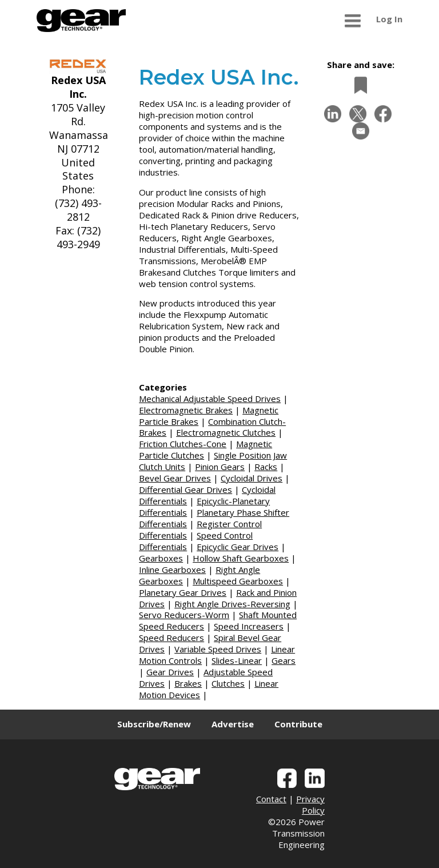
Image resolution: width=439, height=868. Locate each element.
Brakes (188, 683)
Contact (271, 799)
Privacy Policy (310, 805)
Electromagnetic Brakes (186, 410)
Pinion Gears (220, 467)
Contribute (298, 724)
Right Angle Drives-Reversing (232, 604)
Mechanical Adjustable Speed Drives (210, 399)
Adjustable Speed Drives (206, 678)
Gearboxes (161, 558)
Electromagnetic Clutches (226, 432)
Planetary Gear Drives (183, 592)
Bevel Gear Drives (175, 478)
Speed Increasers (249, 626)
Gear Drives (170, 672)
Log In (389, 19)
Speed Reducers (171, 638)
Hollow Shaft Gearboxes (241, 558)
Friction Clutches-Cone (183, 444)
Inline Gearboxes (172, 570)
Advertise (233, 724)
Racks (266, 467)
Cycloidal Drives (252, 478)
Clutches (228, 683)
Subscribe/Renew (154, 724)
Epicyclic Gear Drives (238, 547)
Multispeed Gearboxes (238, 581)
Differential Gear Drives (185, 489)
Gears (284, 660)
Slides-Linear (237, 660)
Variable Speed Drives (218, 649)
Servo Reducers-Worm (184, 615)
